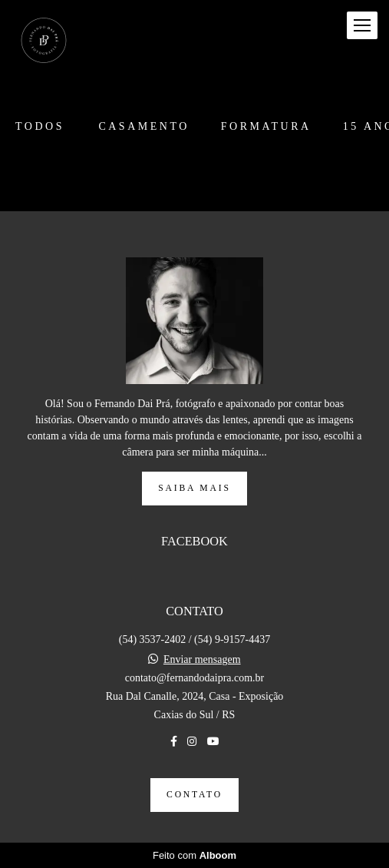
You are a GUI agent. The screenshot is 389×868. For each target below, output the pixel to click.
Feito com (194, 855)
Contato (194, 795)
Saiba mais (194, 488)
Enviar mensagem (202, 660)
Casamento (143, 127)
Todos (40, 127)
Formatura (266, 127)
